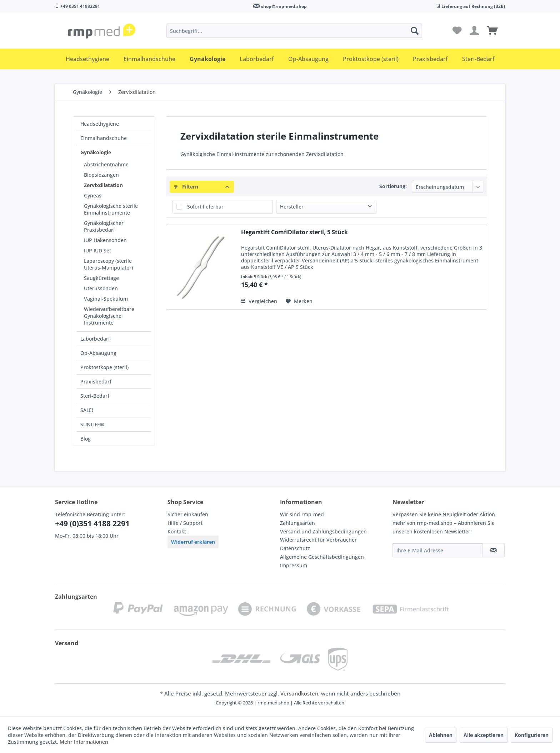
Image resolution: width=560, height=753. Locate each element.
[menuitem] (294, 31)
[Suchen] (415, 31)
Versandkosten (299, 693)
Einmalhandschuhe (104, 138)
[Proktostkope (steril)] (371, 59)
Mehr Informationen (84, 742)
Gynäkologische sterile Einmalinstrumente (111, 209)
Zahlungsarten (297, 523)
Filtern (186, 187)
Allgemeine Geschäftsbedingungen (322, 557)
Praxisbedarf (96, 381)
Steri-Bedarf (95, 396)
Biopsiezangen (101, 175)
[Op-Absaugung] (308, 59)
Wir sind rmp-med (302, 514)
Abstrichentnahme (106, 164)
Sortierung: (393, 186)
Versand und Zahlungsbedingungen (323, 531)
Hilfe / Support (185, 523)
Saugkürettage (101, 278)
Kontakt (177, 531)
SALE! (87, 410)
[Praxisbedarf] (430, 59)
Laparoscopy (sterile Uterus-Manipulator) (108, 264)
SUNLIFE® (92, 424)
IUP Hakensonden (105, 240)
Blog (86, 439)
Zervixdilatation (103, 185)
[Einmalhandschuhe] (149, 59)
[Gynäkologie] (207, 59)
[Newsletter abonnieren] (493, 550)
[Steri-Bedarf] (478, 59)
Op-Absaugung (98, 353)
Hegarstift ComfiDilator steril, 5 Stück (294, 232)
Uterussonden (101, 288)
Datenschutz (295, 548)
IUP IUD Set (97, 250)
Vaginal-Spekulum (106, 299)
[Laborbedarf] (257, 59)
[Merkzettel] (457, 31)
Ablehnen (441, 735)
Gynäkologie (96, 152)
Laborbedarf (95, 339)
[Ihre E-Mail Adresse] (437, 550)
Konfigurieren (532, 735)
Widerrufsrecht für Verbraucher (318, 540)
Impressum (294, 565)
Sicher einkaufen (188, 514)
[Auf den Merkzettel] (299, 301)
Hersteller (292, 207)
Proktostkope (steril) (104, 367)
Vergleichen (259, 301)
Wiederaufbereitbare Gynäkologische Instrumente (109, 316)
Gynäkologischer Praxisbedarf (104, 226)
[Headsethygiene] (87, 59)
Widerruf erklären (193, 542)
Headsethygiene (100, 124)
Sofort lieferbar (205, 207)
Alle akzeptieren (484, 735)
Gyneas (93, 195)
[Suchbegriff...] (294, 31)
